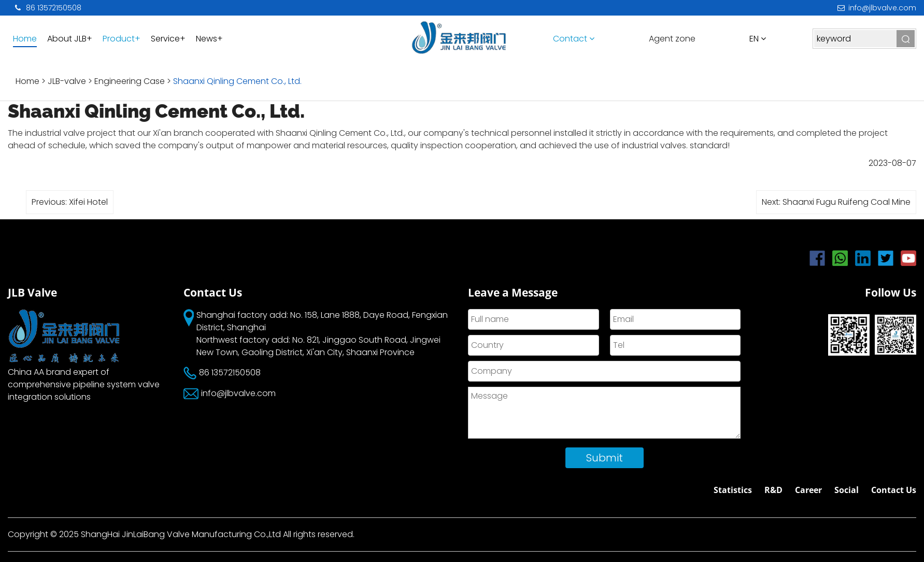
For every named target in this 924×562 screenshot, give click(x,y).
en (758, 39)
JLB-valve (68, 81)
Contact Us (894, 490)
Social (847, 490)
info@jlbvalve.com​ (876, 8)
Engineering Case (130, 81)
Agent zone (672, 39)
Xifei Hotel (88, 202)
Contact (574, 39)
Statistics (733, 490)
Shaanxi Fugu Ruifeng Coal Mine (847, 202)
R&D (773, 490)
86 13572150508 (47, 8)
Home (27, 81)
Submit (605, 458)
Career (808, 490)
